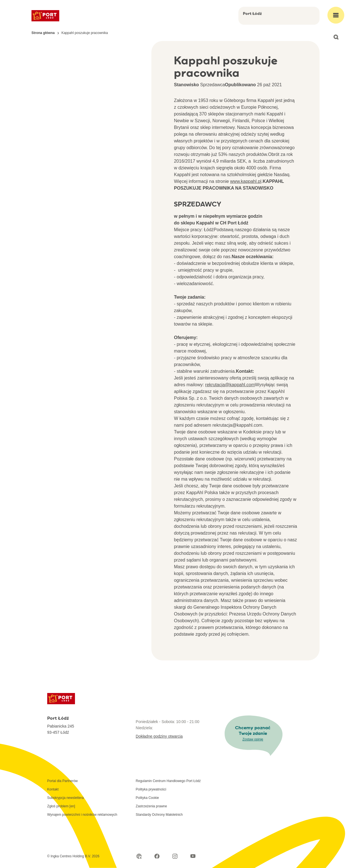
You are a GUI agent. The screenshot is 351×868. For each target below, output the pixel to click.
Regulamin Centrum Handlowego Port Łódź (168, 781)
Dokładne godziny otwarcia (159, 736)
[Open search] (336, 37)
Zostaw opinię (253, 739)
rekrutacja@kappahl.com (230, 385)
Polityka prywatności (151, 789)
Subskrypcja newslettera (65, 798)
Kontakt (53, 789)
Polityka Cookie (147, 798)
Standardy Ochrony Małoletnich (159, 815)
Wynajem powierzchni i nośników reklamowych (82, 815)
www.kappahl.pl (246, 181)
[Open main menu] (336, 15)
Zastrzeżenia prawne (151, 806)
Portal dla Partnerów (62, 781)
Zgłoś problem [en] (61, 806)
